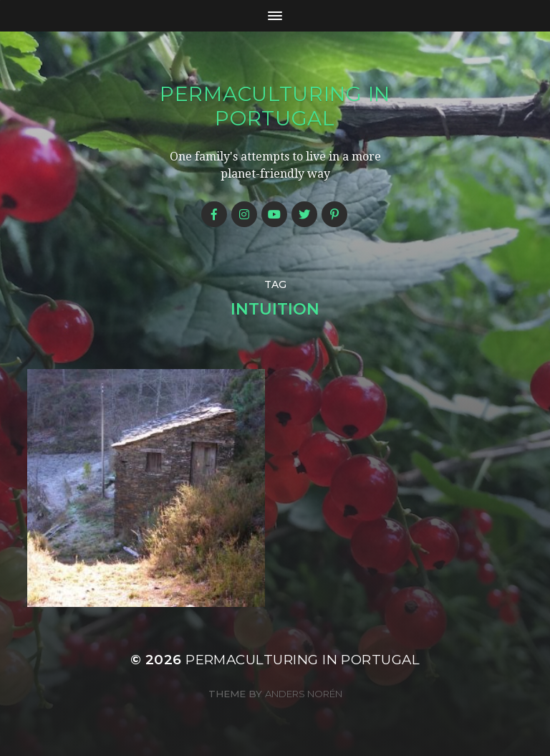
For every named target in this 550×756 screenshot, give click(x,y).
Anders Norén (304, 694)
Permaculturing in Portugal (275, 106)
